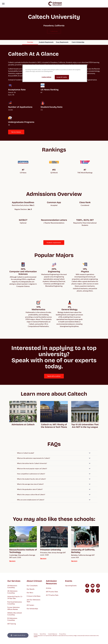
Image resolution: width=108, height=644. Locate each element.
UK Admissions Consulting (12, 592)
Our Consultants (32, 585)
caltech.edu (54, 31)
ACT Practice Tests (52, 595)
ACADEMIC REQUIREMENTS (54, 243)
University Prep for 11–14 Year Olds (15, 597)
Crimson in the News (34, 596)
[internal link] (30, 42)
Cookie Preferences (53, 634)
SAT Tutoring (12, 624)
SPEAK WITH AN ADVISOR (54, 376)
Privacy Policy (63, 634)
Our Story (30, 593)
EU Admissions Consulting (12, 619)
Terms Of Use (43, 634)
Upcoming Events (71, 585)
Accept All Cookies (62, 77)
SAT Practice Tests (52, 592)
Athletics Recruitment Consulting (15, 614)
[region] (55, 73)
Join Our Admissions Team (33, 600)
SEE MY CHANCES (16, 132)
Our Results (31, 589)
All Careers (30, 605)
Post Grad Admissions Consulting (15, 603)
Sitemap (36, 634)
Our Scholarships (32, 609)
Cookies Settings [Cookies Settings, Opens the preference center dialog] (46, 77)
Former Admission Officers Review (13, 608)
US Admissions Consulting (12, 586)
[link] (55, 4)
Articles (49, 588)
